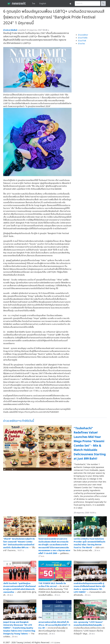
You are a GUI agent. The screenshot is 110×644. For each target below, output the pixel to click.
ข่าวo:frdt (82, 41)
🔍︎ (103, 3)
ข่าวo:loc (82, 44)
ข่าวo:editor (83, 35)
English (43, 4)
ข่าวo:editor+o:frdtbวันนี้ (19, 421)
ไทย (34, 4)
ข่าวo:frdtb (83, 38)
